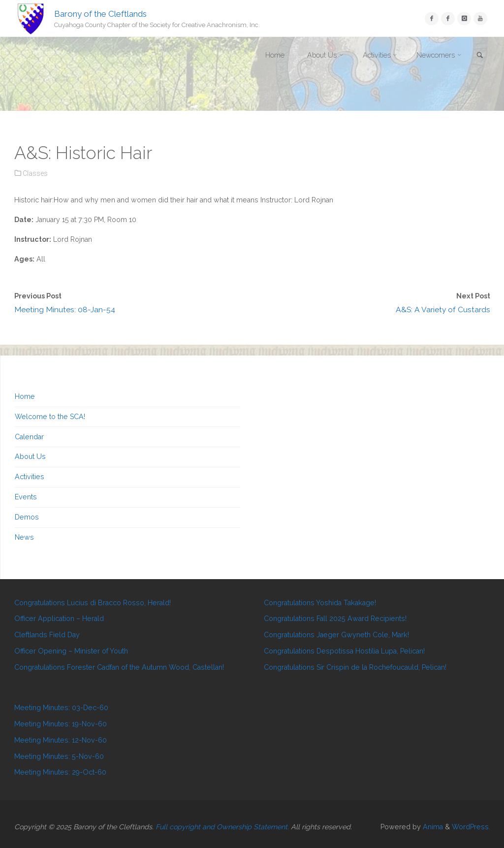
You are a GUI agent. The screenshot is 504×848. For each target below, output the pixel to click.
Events (26, 497)
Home (25, 396)
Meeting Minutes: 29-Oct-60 (60, 772)
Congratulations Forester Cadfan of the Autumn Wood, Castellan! (119, 667)
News (24, 537)
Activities (30, 477)
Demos (27, 517)
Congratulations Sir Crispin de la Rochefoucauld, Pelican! (355, 667)
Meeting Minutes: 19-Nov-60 (61, 724)
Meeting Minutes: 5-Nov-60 (59, 756)
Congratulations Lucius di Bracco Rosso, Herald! (93, 603)
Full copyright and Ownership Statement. (222, 827)
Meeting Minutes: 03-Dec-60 (61, 708)
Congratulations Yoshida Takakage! (320, 603)
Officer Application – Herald (59, 619)
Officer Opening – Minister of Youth (71, 651)
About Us (30, 457)
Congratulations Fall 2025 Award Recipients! (335, 619)
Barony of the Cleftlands (100, 13)
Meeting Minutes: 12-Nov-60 (61, 740)
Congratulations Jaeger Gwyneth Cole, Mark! (336, 635)
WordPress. (471, 827)
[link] (480, 56)
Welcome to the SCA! (50, 417)
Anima (432, 827)
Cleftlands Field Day (47, 635)
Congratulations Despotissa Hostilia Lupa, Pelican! (344, 651)
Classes (35, 173)
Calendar (29, 437)
